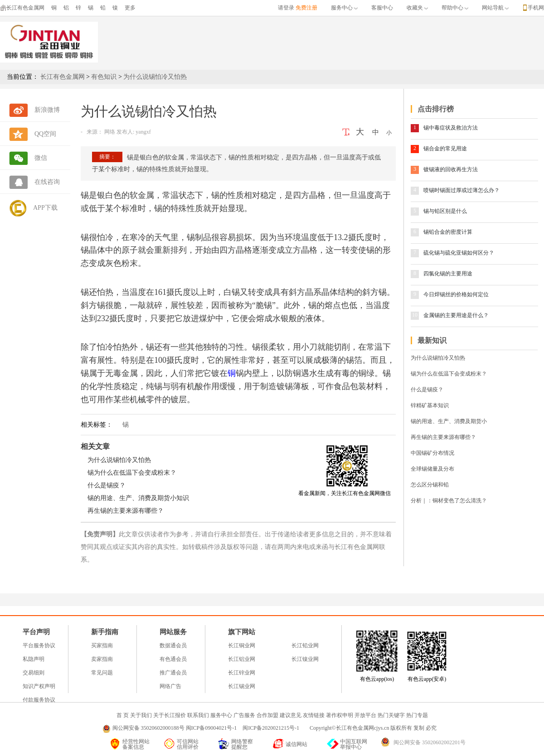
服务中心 (344, 8)
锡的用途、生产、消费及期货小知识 (138, 498)
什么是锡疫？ (107, 485)
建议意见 (291, 715)
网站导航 (495, 8)
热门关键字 (391, 715)
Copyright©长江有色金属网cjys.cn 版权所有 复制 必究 (373, 728)
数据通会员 (173, 645)
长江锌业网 (242, 673)
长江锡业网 (242, 686)
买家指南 (102, 645)
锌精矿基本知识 (430, 405)
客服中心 (382, 8)
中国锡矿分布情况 (432, 453)
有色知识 (104, 77)
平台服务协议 (39, 645)
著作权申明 (340, 715)
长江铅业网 (305, 645)
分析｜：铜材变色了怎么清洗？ (449, 501)
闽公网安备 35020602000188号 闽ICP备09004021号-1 (175, 728)
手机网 (536, 8)
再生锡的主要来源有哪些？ (126, 511)
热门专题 (417, 715)
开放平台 (365, 715)
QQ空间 (45, 134)
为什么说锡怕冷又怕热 (155, 77)
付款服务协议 (39, 700)
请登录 (286, 8)
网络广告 (170, 686)
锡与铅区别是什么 (445, 211)
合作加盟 (267, 715)
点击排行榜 (436, 109)
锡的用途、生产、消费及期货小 (449, 421)
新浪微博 (47, 110)
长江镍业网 (305, 659)
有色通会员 (173, 659)
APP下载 (45, 208)
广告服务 (244, 715)
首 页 (123, 715)
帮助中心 (455, 8)
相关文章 (95, 446)
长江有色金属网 (22, 8)
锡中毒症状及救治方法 (451, 128)
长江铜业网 (242, 645)
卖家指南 (102, 659)
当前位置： (23, 77)
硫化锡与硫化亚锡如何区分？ (459, 253)
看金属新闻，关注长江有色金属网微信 (345, 493)
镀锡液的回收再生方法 (451, 169)
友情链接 (314, 715)
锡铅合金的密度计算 (448, 232)
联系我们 (198, 715)
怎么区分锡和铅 (430, 485)
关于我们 (141, 715)
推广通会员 (173, 673)
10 (415, 315)
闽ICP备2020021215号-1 (272, 728)
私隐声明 (34, 659)
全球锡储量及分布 (432, 469)
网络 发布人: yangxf (127, 132)
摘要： (107, 157)
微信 (41, 158)
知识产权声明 (39, 686)
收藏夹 (417, 8)
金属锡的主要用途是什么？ (456, 315)
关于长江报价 (170, 715)
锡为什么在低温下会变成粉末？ (132, 473)
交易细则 (34, 673)
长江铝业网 (242, 659)
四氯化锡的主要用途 (448, 274)
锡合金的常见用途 (445, 149)
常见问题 (102, 673)
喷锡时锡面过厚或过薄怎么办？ (461, 190)
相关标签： (97, 425)
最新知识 (432, 340)
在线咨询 (47, 182)
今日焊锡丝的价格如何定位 (456, 294)
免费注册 (306, 8)
